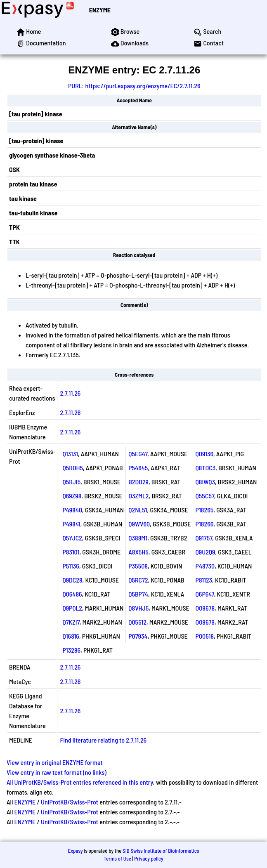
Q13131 (70, 454)
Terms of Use (117, 859)
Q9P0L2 (72, 608)
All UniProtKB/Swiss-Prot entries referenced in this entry (80, 782)
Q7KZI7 (71, 622)
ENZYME (100, 10)
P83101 (71, 552)
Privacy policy (149, 859)
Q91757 (204, 538)
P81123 (204, 580)
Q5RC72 (138, 580)
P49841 (71, 524)
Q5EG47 (138, 454)
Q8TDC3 (206, 468)
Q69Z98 (72, 496)
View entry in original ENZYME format (55, 762)
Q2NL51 (138, 510)
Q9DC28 (72, 580)
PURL (75, 86)
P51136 (71, 566)
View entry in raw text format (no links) (57, 772)
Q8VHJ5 (138, 608)
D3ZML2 (138, 496)
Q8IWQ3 (205, 482)
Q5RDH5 (73, 468)
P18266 (205, 524)
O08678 (205, 608)
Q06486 (72, 594)
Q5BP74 (138, 594)
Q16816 (71, 636)
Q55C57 (205, 496)
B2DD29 (138, 482)
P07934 (138, 636)
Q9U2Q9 (206, 552)
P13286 (71, 650)
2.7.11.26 (70, 393)
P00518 (205, 636)
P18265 (205, 510)
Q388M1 (138, 538)
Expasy (75, 851)
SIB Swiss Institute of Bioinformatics (161, 851)
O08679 (205, 622)
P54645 (138, 468)
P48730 (205, 566)
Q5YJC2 (72, 538)
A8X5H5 (138, 552)
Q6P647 (205, 594)
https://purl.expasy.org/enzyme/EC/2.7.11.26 (143, 86)
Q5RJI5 (71, 482)
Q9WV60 (139, 524)
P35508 (138, 566)
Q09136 (204, 454)
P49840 (72, 510)
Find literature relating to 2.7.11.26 (103, 740)
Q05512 (137, 622)
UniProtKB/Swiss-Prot (70, 802)
